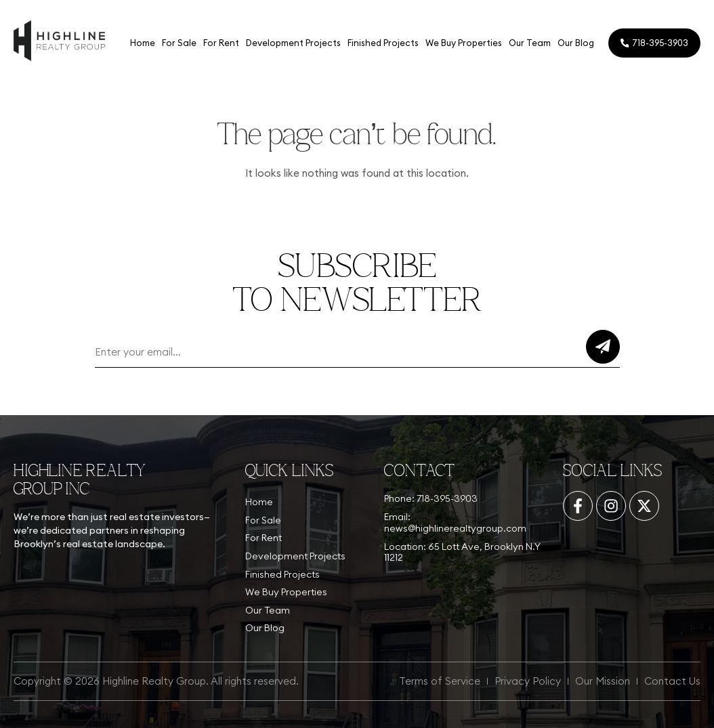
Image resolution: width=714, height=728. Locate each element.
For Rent (220, 43)
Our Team (528, 43)
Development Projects (292, 43)
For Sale (178, 43)
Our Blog (574, 43)
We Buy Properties (462, 43)
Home (141, 43)
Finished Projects (382, 43)
